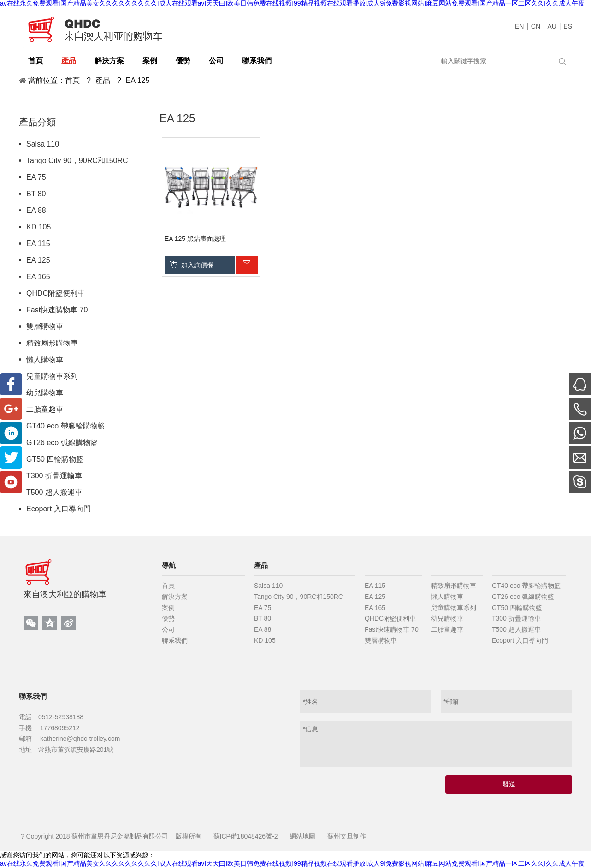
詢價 (246, 265)
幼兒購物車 (45, 393)
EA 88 (36, 210)
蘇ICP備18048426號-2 (246, 836)
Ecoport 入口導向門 (59, 509)
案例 (168, 608)
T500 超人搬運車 (54, 492)
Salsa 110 (43, 144)
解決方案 (175, 597)
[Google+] (11, 409)
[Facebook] (11, 384)
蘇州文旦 (340, 836)
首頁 (168, 586)
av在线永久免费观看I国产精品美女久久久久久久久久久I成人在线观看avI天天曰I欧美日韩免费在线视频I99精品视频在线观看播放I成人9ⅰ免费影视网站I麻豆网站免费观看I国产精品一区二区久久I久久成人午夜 (292, 863)
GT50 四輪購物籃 (55, 459)
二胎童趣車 (45, 409)
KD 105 (38, 227)
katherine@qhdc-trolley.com (79, 739)
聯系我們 (175, 640)
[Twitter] (11, 457)
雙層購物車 (45, 326)
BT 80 (36, 194)
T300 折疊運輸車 (54, 476)
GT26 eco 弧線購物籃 (62, 443)
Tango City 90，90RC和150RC (77, 161)
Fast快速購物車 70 (57, 310)
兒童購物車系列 (52, 376)
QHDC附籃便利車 (56, 293)
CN (536, 26)
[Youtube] (11, 482)
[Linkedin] (11, 433)
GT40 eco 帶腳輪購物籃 (66, 426)
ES (568, 26)
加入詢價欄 (197, 265)
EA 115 (38, 243)
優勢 (168, 618)
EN (519, 26)
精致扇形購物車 (52, 343)
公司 (168, 629)
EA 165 (38, 277)
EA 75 (36, 177)
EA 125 (38, 260)
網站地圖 (302, 836)
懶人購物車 (45, 360)
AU (552, 26)
